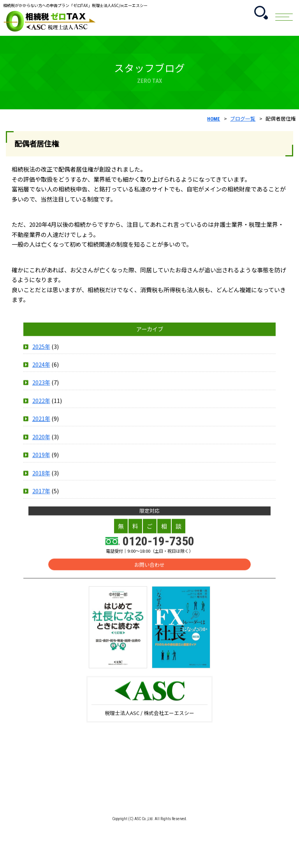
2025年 (41, 355)
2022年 (41, 409)
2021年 (41, 427)
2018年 (41, 481)
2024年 (41, 373)
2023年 (41, 391)
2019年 (41, 463)
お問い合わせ (149, 573)
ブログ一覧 (243, 118)
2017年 (41, 499)
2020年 (41, 445)
